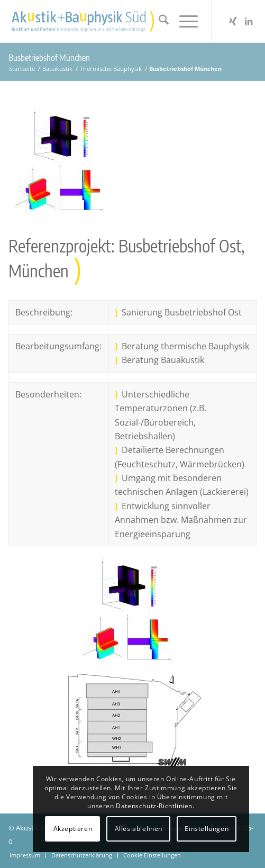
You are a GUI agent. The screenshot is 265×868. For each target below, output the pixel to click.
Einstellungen (207, 829)
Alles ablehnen (139, 829)
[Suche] (158, 21)
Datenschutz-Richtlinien (154, 806)
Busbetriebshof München (49, 58)
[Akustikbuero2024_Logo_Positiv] (108, 21)
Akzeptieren (73, 829)
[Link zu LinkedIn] (249, 21)
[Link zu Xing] (233, 21)
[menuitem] (158, 21)
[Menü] (183, 21)
